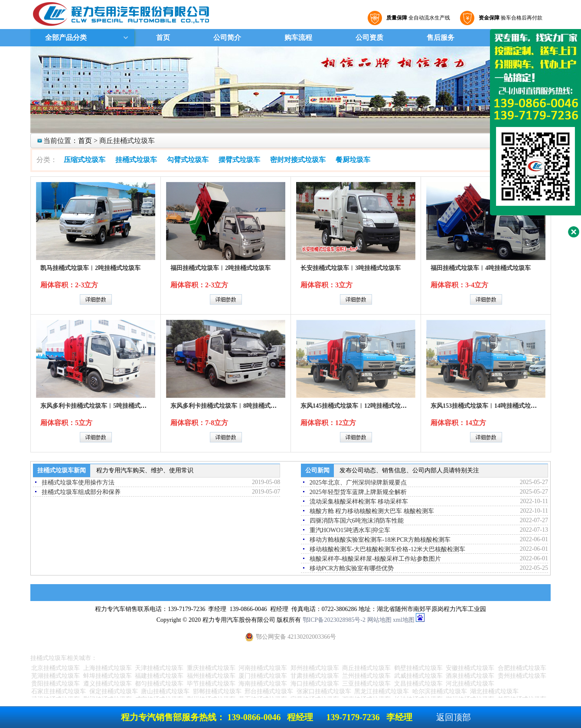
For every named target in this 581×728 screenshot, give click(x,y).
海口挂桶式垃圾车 (315, 684)
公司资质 (369, 37)
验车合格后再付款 (509, 18)
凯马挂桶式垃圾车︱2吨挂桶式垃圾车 (90, 268)
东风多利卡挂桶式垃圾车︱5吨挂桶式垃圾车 (100, 406)
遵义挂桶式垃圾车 (108, 684)
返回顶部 (454, 717)
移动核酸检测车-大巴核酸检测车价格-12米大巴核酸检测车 (387, 549)
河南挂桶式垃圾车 (263, 668)
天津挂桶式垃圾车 (159, 668)
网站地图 (379, 620)
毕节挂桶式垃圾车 (211, 684)
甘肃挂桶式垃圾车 (315, 676)
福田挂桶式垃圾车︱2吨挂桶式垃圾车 (220, 268)
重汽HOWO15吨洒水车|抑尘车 (350, 530)
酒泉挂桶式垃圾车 (470, 676)
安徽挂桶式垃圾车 (470, 668)
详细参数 (96, 299)
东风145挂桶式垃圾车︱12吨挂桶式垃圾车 (357, 406)
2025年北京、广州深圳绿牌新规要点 (358, 483)
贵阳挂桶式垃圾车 (55, 684)
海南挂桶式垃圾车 (263, 684)
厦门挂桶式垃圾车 (263, 676)
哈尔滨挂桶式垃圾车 (440, 691)
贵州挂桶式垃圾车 (522, 676)
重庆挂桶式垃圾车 (211, 668)
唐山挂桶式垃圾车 (165, 691)
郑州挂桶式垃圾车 (315, 668)
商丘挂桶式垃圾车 (366, 668)
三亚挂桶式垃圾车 (366, 684)
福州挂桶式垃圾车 (211, 676)
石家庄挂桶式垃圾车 (59, 691)
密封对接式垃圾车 (298, 160)
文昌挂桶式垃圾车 (418, 684)
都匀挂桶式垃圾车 (159, 684)
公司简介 (227, 37)
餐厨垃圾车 (353, 160)
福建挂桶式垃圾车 (159, 676)
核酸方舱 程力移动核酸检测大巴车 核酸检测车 (372, 511)
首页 (163, 37)
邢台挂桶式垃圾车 (269, 691)
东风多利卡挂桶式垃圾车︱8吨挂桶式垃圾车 (230, 406)
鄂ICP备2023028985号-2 (334, 620)
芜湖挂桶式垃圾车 (55, 676)
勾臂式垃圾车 (188, 160)
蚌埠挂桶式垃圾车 (108, 676)
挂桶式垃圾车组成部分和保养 (81, 492)
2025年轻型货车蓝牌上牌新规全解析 (358, 492)
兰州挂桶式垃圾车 (366, 676)
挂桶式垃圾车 (136, 160)
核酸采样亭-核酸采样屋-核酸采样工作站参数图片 (375, 559)
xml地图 (404, 620)
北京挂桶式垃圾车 (55, 668)
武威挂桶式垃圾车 (418, 676)
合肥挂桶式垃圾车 (522, 668)
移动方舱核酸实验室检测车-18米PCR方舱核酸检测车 (380, 540)
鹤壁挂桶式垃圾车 (418, 668)
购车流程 (298, 37)
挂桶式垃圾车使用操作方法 (78, 483)
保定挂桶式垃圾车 (114, 691)
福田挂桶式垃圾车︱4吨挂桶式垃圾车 (481, 268)
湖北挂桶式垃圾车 (494, 691)
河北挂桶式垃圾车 (470, 684)
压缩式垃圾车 (85, 160)
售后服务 (441, 37)
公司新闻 (317, 470)
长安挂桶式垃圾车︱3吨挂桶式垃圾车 (351, 268)
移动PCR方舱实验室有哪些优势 (352, 568)
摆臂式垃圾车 (239, 160)
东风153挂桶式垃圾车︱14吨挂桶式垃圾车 (487, 406)
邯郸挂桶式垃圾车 (217, 691)
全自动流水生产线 (417, 18)
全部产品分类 (65, 37)
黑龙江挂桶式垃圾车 (382, 691)
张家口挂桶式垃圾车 (324, 691)
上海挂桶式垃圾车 (108, 668)
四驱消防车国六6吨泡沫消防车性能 (357, 521)
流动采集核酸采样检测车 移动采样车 (359, 502)
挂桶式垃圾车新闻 (62, 470)
